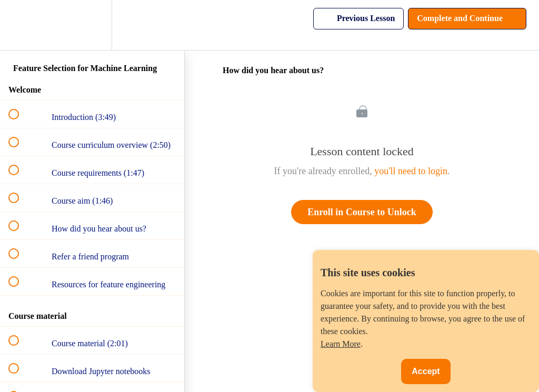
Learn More (341, 344)
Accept (426, 371)
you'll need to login (411, 171)
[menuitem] (92, 25)
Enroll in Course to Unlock (362, 212)
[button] (19, 25)
